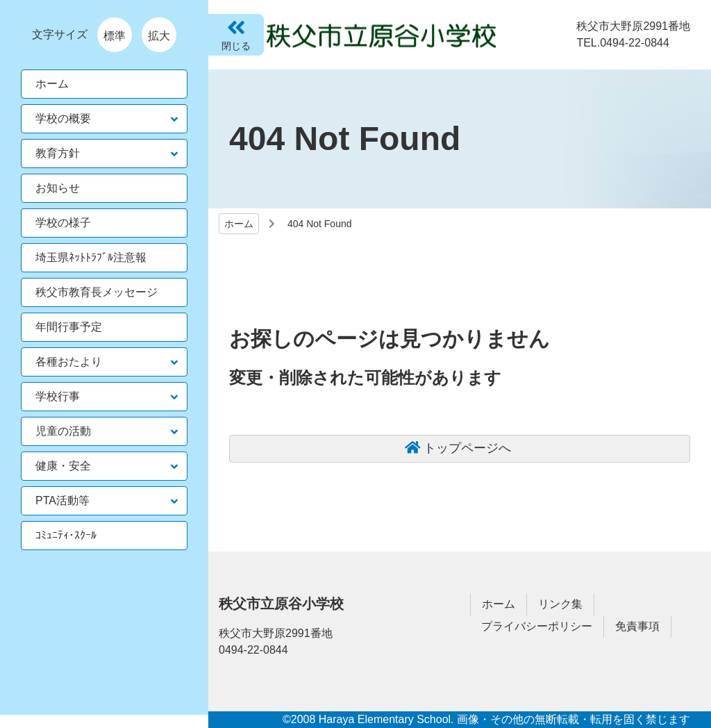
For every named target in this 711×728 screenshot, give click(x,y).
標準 (115, 36)
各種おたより (69, 362)
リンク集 (560, 604)
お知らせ (58, 188)
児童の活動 (63, 431)
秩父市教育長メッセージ (97, 292)
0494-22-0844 (253, 650)
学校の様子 (63, 223)
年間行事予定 (69, 327)
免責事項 (637, 626)
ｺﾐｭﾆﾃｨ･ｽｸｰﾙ (66, 535)
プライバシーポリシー (537, 626)
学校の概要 (63, 118)
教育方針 (58, 153)
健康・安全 (63, 466)
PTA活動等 (62, 501)
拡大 (159, 36)
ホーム (239, 224)
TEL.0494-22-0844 (622, 43)
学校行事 (58, 396)
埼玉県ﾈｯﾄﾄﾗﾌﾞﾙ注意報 (91, 257)
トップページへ (467, 448)
